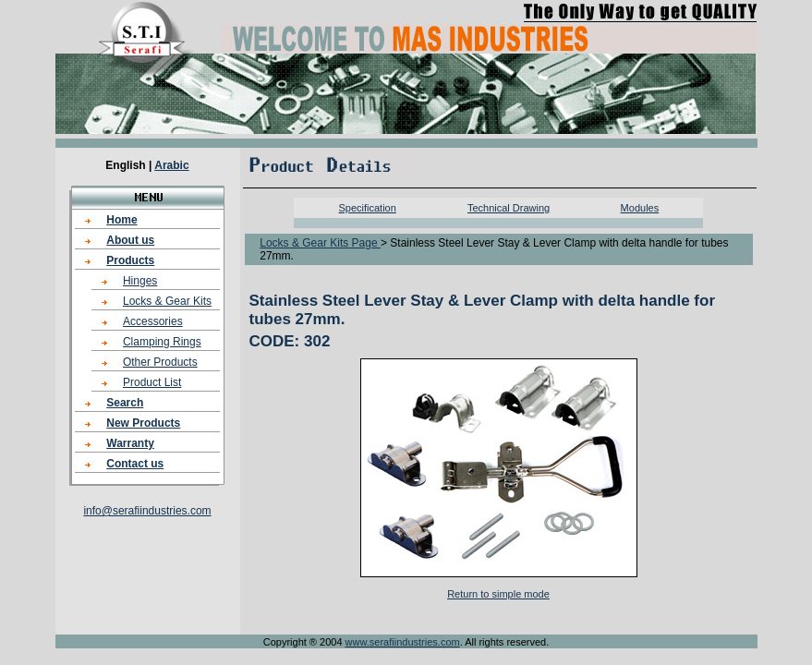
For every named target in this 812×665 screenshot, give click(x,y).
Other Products (160, 362)
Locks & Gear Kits (167, 301)
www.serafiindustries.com (403, 642)
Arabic (171, 165)
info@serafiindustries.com (147, 511)
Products (130, 260)
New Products (143, 423)
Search (125, 403)
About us (130, 240)
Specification (367, 208)
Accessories (153, 321)
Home (121, 220)
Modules (640, 208)
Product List (152, 382)
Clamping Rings (162, 342)
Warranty (130, 443)
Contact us (135, 464)
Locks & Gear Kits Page (320, 243)
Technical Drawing (509, 208)
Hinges (140, 281)
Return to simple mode (498, 594)
